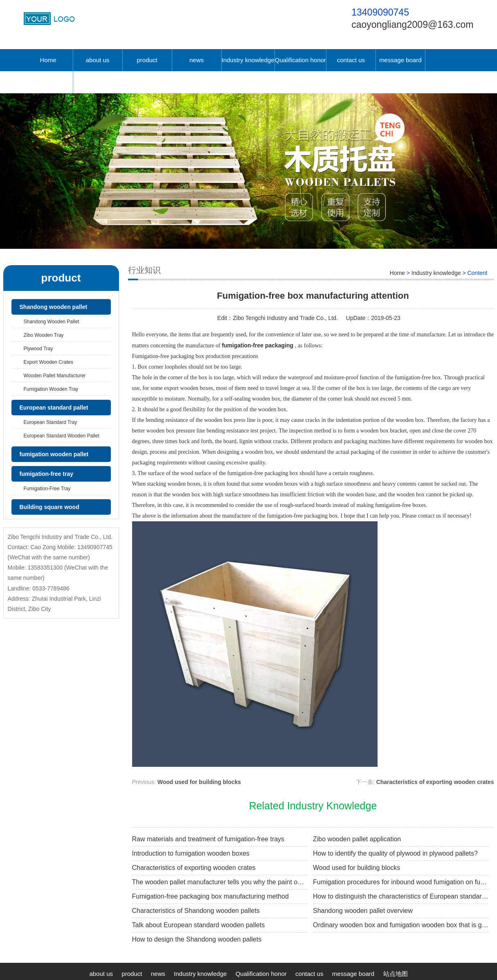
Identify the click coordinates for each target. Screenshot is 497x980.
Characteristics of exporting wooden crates (435, 782)
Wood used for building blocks (199, 782)
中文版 (48, 82)
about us (98, 60)
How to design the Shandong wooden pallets (197, 939)
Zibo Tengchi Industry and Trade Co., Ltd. (285, 318)
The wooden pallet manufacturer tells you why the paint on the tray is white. (220, 882)
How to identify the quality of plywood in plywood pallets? (395, 853)
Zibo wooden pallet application (357, 839)
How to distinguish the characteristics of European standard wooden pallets (401, 896)
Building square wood (49, 507)
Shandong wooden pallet (54, 307)
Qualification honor (300, 60)
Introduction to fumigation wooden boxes (191, 853)
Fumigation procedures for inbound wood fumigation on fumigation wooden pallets (401, 882)
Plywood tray (38, 349)
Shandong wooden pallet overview (363, 911)
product (147, 60)
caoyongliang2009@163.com (412, 25)
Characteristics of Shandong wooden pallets (196, 911)
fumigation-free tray (46, 474)
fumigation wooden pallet (54, 454)
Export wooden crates (48, 362)
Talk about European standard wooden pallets (199, 925)
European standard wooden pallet (62, 436)
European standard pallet (54, 408)
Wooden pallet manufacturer (55, 376)
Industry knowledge (248, 60)
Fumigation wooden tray (51, 389)
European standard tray (51, 422)
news (197, 60)
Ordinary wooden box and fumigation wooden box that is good (401, 925)
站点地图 (396, 974)
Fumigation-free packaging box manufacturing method (210, 896)
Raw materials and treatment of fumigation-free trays (208, 839)
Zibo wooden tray (44, 335)
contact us (351, 60)
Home (48, 60)
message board (400, 60)
